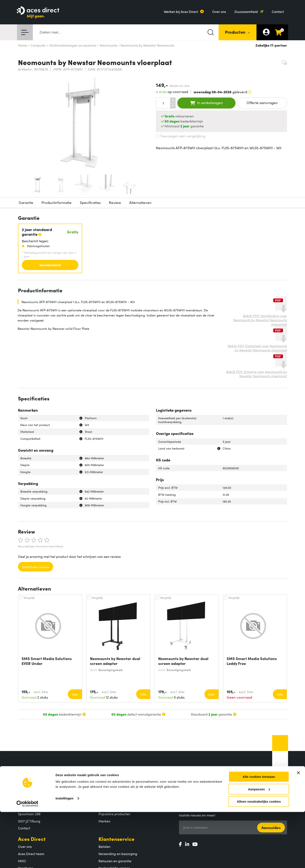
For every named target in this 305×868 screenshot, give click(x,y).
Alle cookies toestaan (259, 833)
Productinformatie (57, 202)
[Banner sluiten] (298, 829)
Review (115, 202)
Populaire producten (114, 814)
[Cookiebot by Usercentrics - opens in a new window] (27, 860)
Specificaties (90, 202)
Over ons (219, 11)
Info (75, 694)
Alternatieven (140, 202)
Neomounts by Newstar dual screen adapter (115, 661)
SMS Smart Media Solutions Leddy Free (252, 661)
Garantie (26, 202)
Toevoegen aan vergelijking (181, 136)
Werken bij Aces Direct (181, 11)
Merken (104, 821)
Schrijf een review (36, 567)
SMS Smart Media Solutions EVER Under (47, 661)
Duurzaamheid (246, 11)
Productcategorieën (114, 807)
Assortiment (113, 799)
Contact (278, 11)
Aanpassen (259, 845)
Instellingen (64, 854)
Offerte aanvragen (262, 103)
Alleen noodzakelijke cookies (259, 858)
